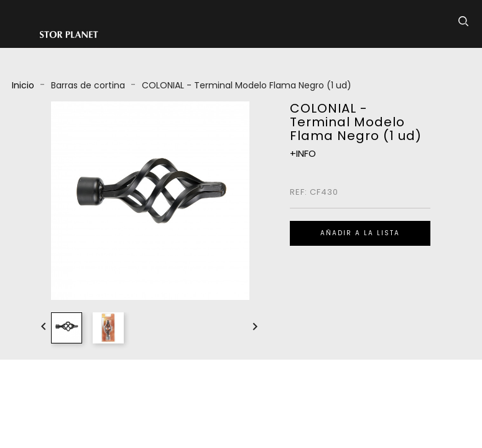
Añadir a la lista (360, 233)
